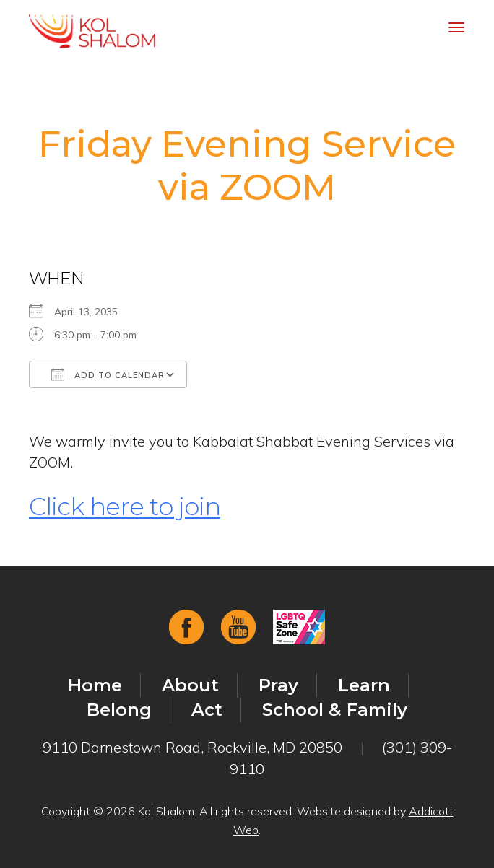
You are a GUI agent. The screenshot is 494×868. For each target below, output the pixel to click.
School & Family (335, 710)
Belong (119, 710)
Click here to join (125, 507)
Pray (278, 685)
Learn (364, 685)
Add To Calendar (108, 374)
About (190, 685)
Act (207, 710)
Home (95, 685)
